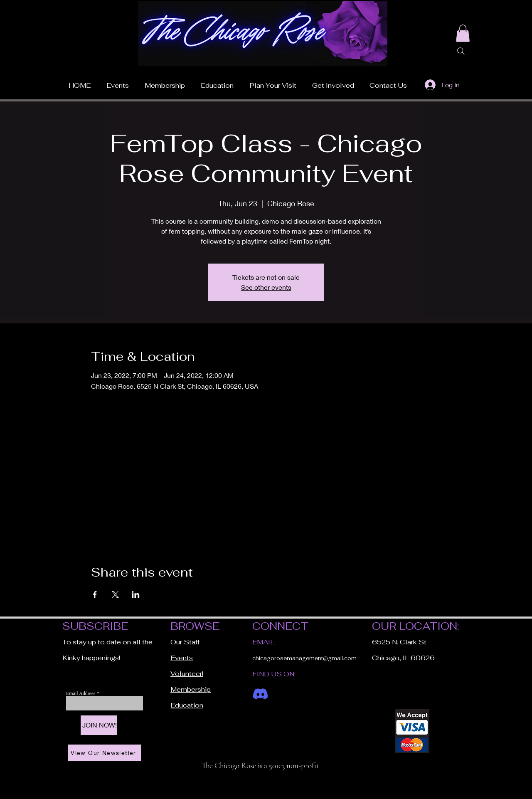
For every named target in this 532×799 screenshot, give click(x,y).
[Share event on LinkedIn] (136, 594)
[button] (273, 82)
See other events (266, 287)
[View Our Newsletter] (104, 753)
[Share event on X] (115, 594)
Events (182, 658)
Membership (191, 689)
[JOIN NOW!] (99, 725)
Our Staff (186, 642)
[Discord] (260, 694)
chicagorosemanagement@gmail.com (304, 658)
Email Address (81, 693)
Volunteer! (187, 674)
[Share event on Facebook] (95, 594)
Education (187, 705)
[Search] (461, 51)
